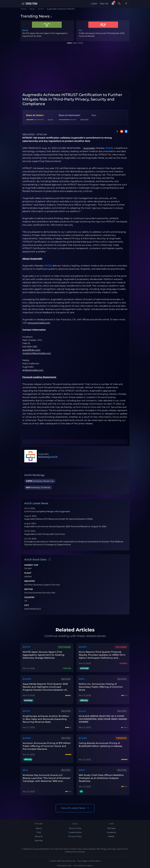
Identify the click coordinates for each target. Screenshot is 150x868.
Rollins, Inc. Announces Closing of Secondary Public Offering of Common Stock (101, 687)
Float (28, 573)
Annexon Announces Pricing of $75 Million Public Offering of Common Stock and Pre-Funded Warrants (47, 746)
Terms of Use (75, 828)
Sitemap (39, 840)
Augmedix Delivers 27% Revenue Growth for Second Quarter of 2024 (58, 519)
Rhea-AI (39, 836)
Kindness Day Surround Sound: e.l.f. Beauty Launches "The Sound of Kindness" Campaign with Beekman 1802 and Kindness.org (47, 778)
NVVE (25, 30)
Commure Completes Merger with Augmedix (47, 511)
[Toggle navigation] (126, 4)
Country (29, 597)
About (39, 828)
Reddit (111, 836)
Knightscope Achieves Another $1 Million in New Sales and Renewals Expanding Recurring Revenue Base (46, 719)
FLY (80, 30)
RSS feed (111, 828)
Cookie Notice (75, 832)
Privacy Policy (75, 836)
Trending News (36, 16)
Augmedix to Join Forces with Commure (45, 534)
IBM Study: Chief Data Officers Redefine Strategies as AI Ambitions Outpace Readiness (101, 778)
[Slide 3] (81, 43)
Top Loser (121, 647)
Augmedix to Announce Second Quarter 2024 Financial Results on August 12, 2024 (65, 526)
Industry (30, 581)
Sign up (104, 3)
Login (94, 3)
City (27, 605)
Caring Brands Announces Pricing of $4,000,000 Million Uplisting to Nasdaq (100, 745)
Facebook (111, 832)
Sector (28, 589)
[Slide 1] (69, 43)
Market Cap (31, 565)
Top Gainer (64, 647)
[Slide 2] (75, 43)
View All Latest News (75, 808)
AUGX (109, 148)
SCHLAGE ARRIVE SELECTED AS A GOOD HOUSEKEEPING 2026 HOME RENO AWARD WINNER (103, 719)
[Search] (119, 4)
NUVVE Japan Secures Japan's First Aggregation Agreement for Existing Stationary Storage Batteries (44, 655)
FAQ (39, 832)
